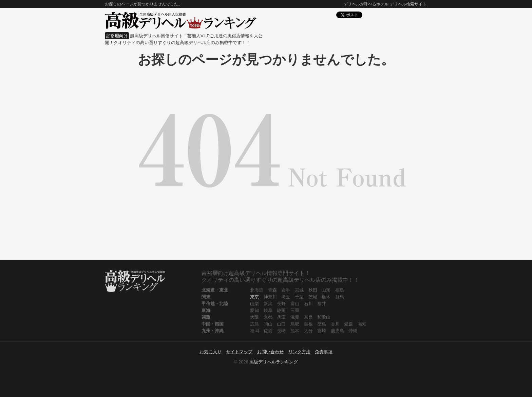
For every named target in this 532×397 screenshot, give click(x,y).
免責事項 (324, 352)
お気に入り (211, 352)
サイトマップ (239, 352)
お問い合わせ (270, 352)
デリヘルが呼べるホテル (366, 4)
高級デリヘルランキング (274, 362)
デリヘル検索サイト (408, 4)
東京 (254, 297)
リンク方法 (299, 352)
